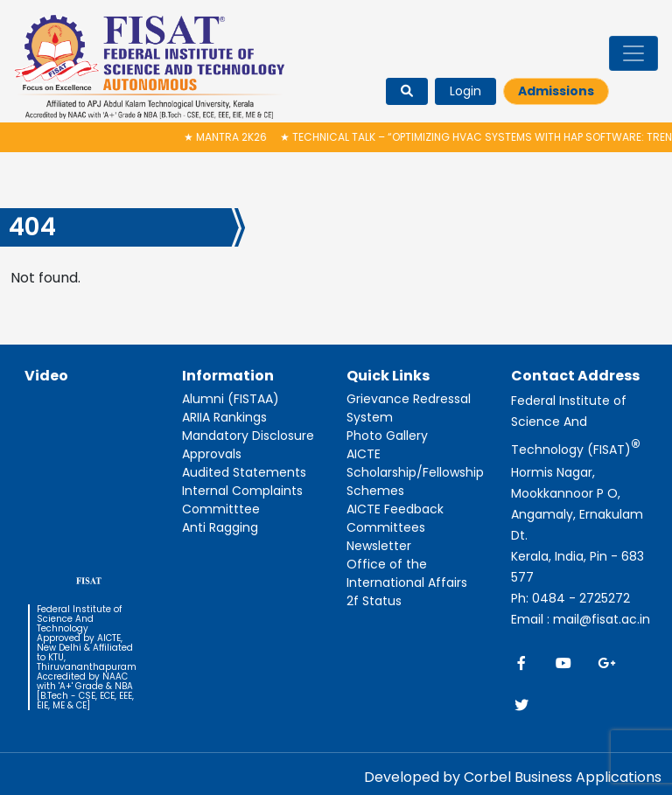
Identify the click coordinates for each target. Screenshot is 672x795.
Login (465, 91)
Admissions (556, 91)
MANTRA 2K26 (227, 137)
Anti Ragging (220, 527)
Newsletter (379, 546)
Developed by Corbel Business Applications (513, 777)
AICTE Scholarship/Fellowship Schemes (415, 472)
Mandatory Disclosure (248, 436)
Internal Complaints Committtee (242, 500)
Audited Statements (244, 472)
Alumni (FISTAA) (231, 399)
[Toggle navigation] (633, 53)
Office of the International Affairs (407, 573)
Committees (386, 527)
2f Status (374, 601)
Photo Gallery (387, 436)
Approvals (212, 454)
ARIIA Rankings (224, 417)
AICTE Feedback (395, 509)
